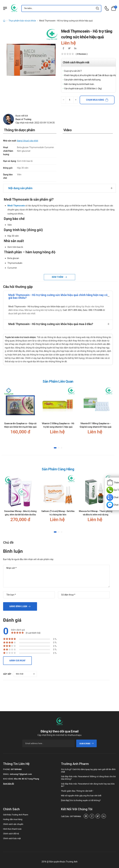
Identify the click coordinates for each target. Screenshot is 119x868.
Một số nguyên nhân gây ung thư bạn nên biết (81, 796)
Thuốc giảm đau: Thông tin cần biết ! (77, 791)
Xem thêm (58, 277)
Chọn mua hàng (95, 100)
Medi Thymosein (16, 206)
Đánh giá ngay (17, 661)
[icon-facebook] (63, 49)
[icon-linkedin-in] (75, 49)
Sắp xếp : (8, 674)
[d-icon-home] (4, 21)
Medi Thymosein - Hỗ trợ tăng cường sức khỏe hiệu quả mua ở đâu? (51, 324)
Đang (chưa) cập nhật (28, 141)
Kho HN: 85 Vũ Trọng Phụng (27, 779)
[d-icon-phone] (107, 8)
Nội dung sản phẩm (20, 188)
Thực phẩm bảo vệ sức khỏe (22, 21)
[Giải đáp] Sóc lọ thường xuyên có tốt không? (81, 800)
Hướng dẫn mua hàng (13, 819)
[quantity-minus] (63, 100)
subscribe (87, 744)
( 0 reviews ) (82, 54)
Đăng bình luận (18, 606)
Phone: (7, 769)
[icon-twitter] (69, 49)
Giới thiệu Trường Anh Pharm (16, 815)
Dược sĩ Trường (23, 119)
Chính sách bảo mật (12, 838)
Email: (6, 774)
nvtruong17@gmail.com (21, 774)
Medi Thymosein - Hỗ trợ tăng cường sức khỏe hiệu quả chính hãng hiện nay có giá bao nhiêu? (58, 296)
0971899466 (16, 769)
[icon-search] (98, 8)
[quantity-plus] (76, 100)
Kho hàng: (8, 779)
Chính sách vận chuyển (13, 824)
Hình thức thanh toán (12, 829)
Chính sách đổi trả (11, 834)
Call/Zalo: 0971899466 (71, 816)
